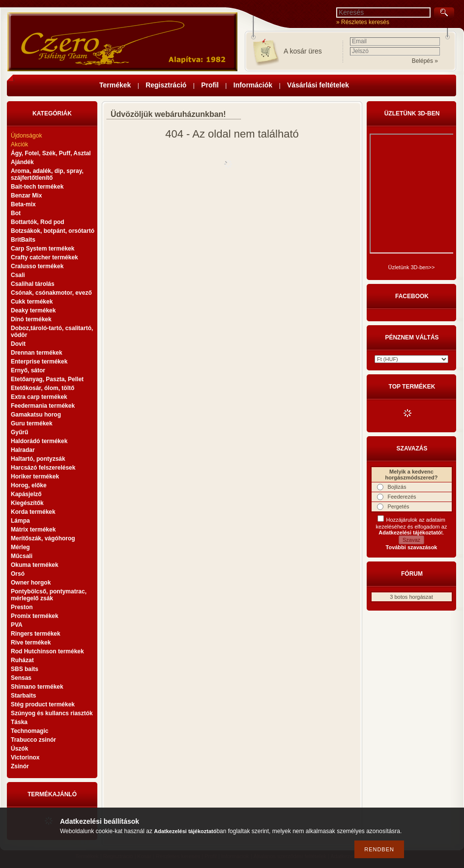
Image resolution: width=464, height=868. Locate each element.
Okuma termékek (35, 565)
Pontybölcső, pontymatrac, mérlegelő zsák (49, 595)
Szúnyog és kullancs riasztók (52, 713)
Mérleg (20, 547)
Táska (19, 722)
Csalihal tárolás (33, 284)
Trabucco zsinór (33, 740)
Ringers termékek (36, 634)
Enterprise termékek (39, 362)
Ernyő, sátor (28, 370)
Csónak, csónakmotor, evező (51, 293)
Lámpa (20, 521)
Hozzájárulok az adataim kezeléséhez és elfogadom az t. (412, 526)
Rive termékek (31, 643)
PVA (17, 625)
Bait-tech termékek (37, 187)
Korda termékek (33, 512)
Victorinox (25, 757)
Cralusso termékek (37, 266)
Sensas (21, 678)
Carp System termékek (43, 249)
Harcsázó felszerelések (43, 468)
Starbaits (23, 696)
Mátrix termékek (33, 530)
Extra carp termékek (39, 397)
